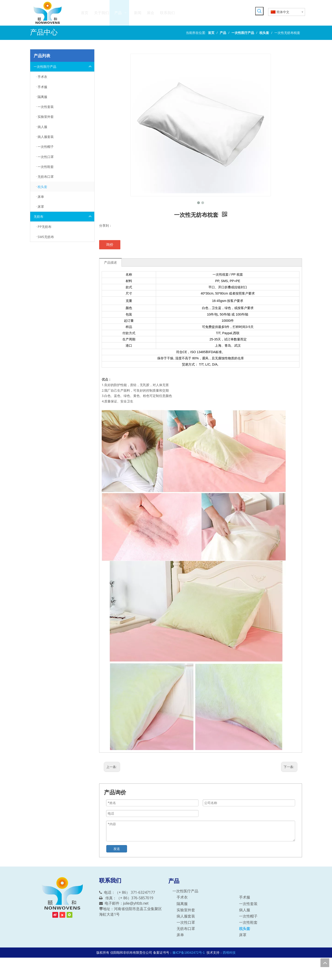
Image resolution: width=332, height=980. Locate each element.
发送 (117, 849)
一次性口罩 (186, 922)
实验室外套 (186, 910)
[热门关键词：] (259, 11)
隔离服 (182, 904)
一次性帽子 (248, 916)
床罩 (243, 935)
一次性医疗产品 (64, 67)
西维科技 (229, 953)
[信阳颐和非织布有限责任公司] (62, 894)
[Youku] (62, 915)
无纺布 (64, 217)
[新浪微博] (55, 915)
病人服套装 (186, 916)
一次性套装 (248, 904)
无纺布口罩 (186, 929)
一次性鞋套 (248, 922)
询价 (110, 245)
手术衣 (182, 897)
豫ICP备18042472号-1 (189, 953)
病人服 (245, 910)
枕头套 (245, 929)
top (325, 963)
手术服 (245, 897)
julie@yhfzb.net (136, 903)
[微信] (70, 915)
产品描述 (110, 262)
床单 (180, 935)
